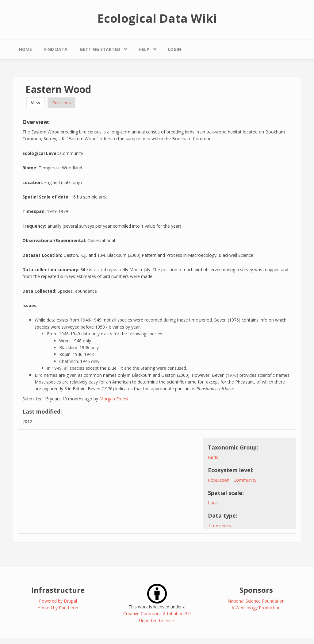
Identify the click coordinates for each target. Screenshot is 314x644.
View (38, 103)
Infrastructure (58, 590)
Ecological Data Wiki (157, 18)
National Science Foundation (256, 601)
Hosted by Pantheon (58, 608)
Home (25, 49)
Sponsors (256, 590)
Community (245, 480)
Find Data (56, 49)
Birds (213, 457)
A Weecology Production (256, 608)
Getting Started (100, 49)
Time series (219, 525)
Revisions (61, 103)
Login (174, 49)
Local (213, 503)
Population (219, 480)
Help (144, 49)
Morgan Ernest (114, 399)
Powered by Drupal (58, 601)
